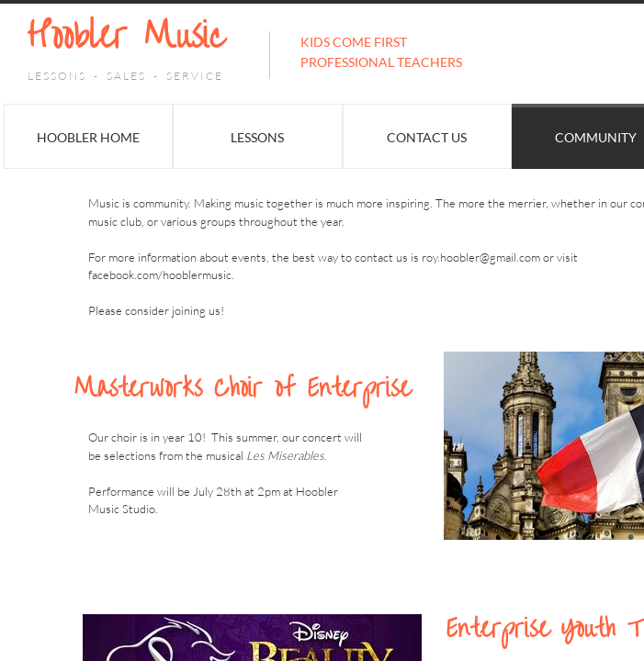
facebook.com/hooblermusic (160, 274)
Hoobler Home (88, 137)
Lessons (257, 137)
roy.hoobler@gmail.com (481, 257)
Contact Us (427, 137)
